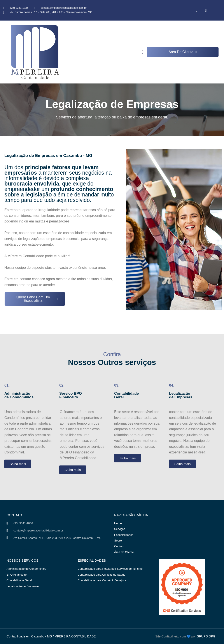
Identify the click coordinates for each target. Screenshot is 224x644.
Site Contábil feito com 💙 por (176, 636)
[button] (143, 52)
